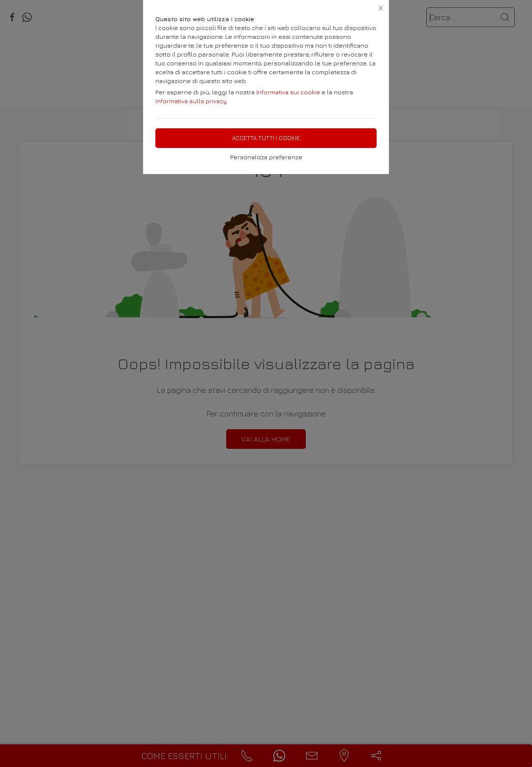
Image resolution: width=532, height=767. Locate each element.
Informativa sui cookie (288, 92)
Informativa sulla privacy (191, 101)
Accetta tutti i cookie (266, 138)
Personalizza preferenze (266, 157)
